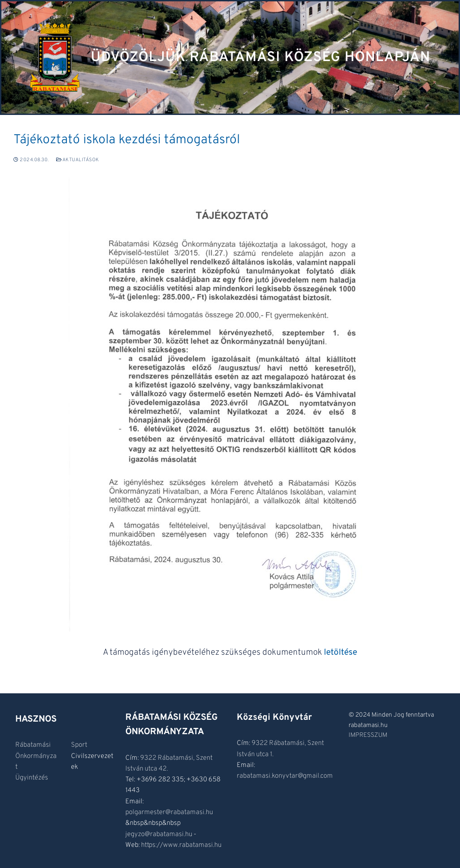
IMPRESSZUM (368, 735)
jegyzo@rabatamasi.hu (159, 835)
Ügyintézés (32, 778)
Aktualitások (78, 160)
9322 (149, 758)
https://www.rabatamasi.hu (181, 845)
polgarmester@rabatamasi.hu (169, 813)
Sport (79, 745)
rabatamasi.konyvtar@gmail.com (285, 776)
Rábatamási (33, 745)
